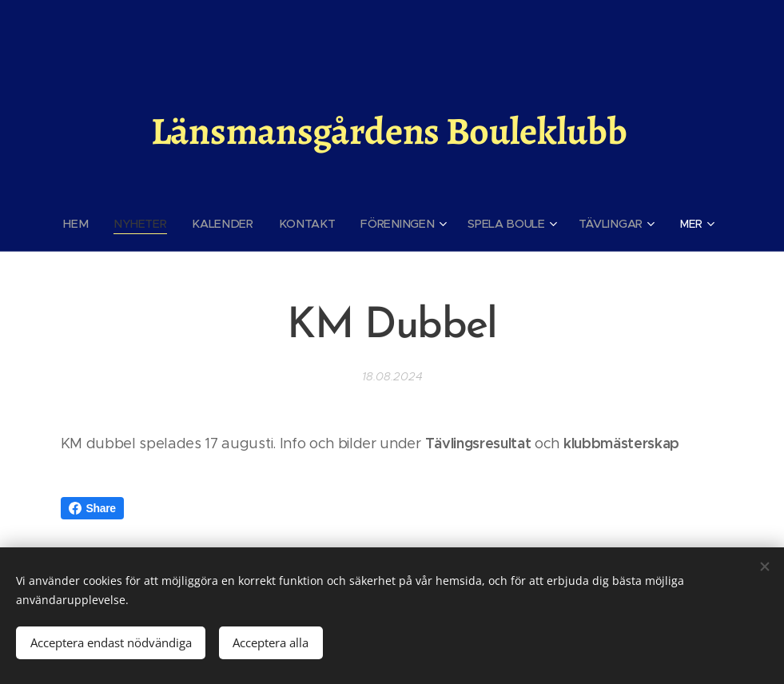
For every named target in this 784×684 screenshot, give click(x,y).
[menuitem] (87, 224)
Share (92, 508)
